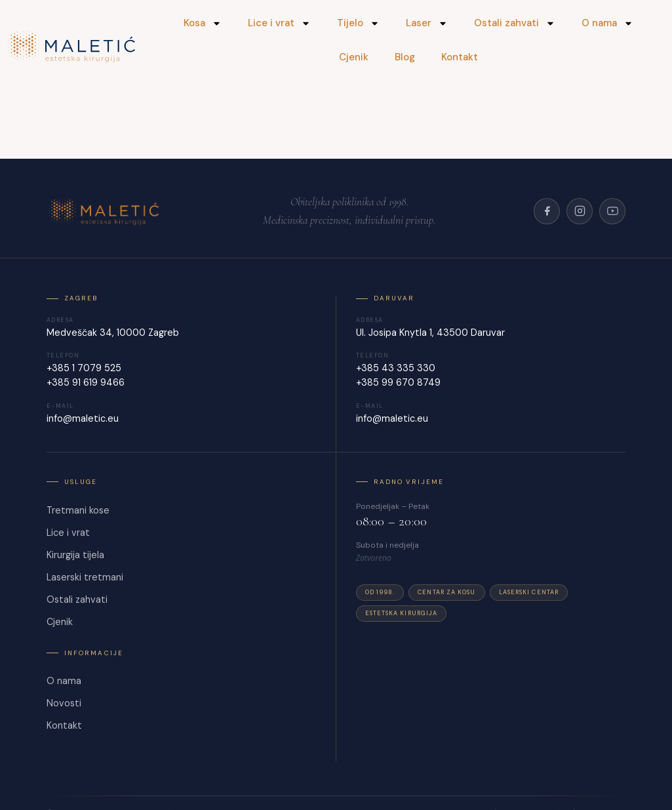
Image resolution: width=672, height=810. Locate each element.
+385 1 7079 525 (84, 368)
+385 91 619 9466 (86, 382)
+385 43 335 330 (396, 368)
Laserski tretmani (85, 577)
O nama (607, 23)
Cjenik (354, 57)
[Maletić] (72, 47)
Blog (405, 57)
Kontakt (460, 57)
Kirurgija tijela (75, 555)
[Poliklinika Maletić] (106, 211)
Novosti (64, 703)
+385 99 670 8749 (398, 382)
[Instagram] (580, 211)
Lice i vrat (279, 23)
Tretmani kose (78, 510)
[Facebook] (547, 211)
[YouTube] (612, 211)
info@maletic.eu (83, 418)
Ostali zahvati (515, 23)
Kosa (203, 23)
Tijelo (358, 23)
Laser (427, 23)
